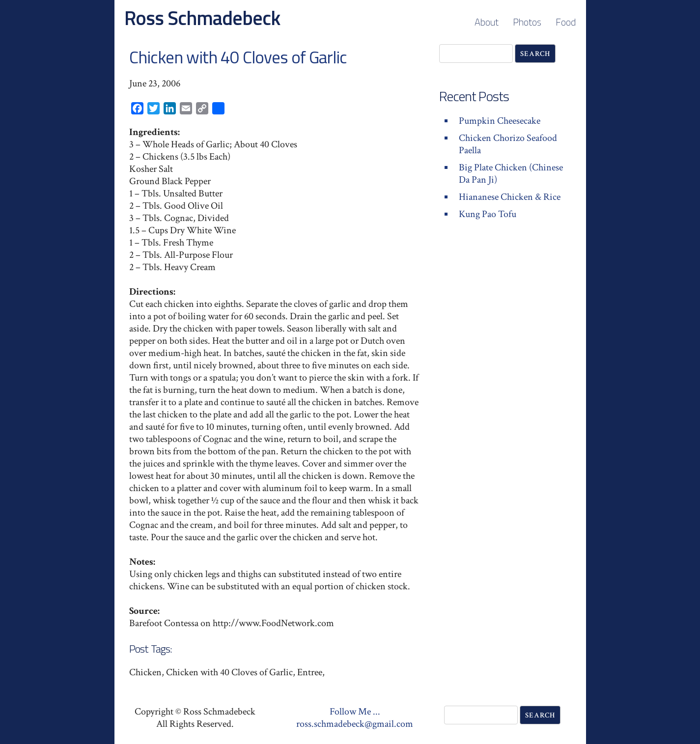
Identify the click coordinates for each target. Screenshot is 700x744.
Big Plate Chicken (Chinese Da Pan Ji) (511, 174)
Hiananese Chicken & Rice (510, 197)
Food (566, 22)
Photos (527, 22)
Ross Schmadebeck (202, 18)
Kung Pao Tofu (488, 214)
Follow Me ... (355, 712)
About (487, 22)
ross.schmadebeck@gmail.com (355, 724)
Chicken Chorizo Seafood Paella (508, 144)
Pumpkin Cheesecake (500, 121)
